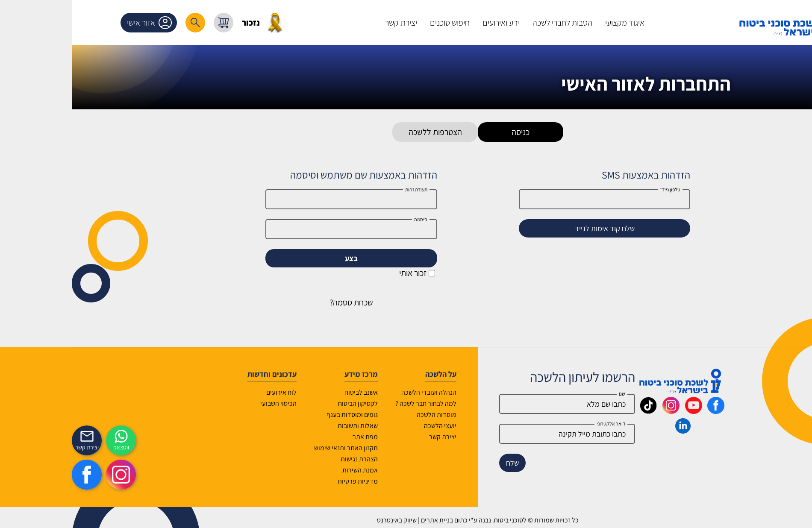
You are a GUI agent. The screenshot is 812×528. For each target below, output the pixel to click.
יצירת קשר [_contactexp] (15, 447)
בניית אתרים (365, 520)
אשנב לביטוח (289, 392)
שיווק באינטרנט (325, 520)
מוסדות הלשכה (365, 415)
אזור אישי (79, 23)
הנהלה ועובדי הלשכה (357, 392)
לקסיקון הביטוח (286, 403)
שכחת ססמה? (279, 302)
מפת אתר (293, 437)
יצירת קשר (371, 437)
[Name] (495, 404)
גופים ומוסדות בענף (280, 415)
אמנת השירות (288, 470)
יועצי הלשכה (368, 426)
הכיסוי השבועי (207, 403)
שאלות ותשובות (286, 426)
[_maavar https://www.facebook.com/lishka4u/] (644, 411)
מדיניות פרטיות (286, 481)
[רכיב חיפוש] (124, 23)
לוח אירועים (210, 392)
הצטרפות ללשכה (363, 132)
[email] (495, 434)
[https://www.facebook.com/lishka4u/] (15, 475)
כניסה (449, 132)
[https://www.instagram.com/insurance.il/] (49, 475)
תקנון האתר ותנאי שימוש (274, 448)
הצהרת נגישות (287, 459)
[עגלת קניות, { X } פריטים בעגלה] (152, 23)
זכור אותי (345, 273)
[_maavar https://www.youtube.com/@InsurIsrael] (622, 411)
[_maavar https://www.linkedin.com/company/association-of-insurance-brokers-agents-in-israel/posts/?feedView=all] (611, 431)
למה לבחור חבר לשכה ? (354, 403)
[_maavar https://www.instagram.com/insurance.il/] (599, 411)
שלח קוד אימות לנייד (533, 228)
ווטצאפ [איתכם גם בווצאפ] (49, 447)
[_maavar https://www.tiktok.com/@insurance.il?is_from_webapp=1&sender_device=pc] (577, 411)
